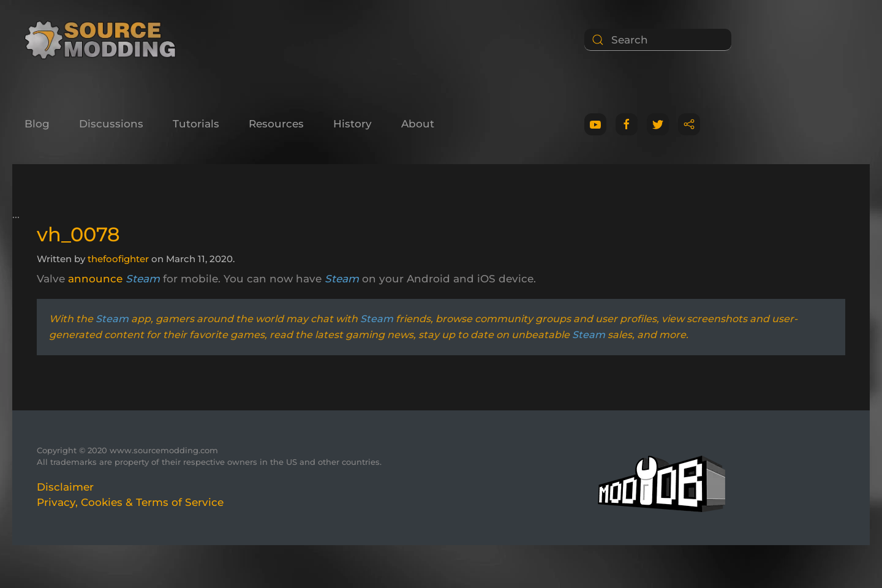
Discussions (111, 124)
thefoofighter (118, 259)
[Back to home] (104, 40)
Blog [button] (37, 124)
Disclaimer (65, 487)
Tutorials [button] (196, 124)
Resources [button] (276, 124)
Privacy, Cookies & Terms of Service (130, 502)
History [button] (352, 124)
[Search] (658, 40)
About (418, 124)
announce (95, 279)
